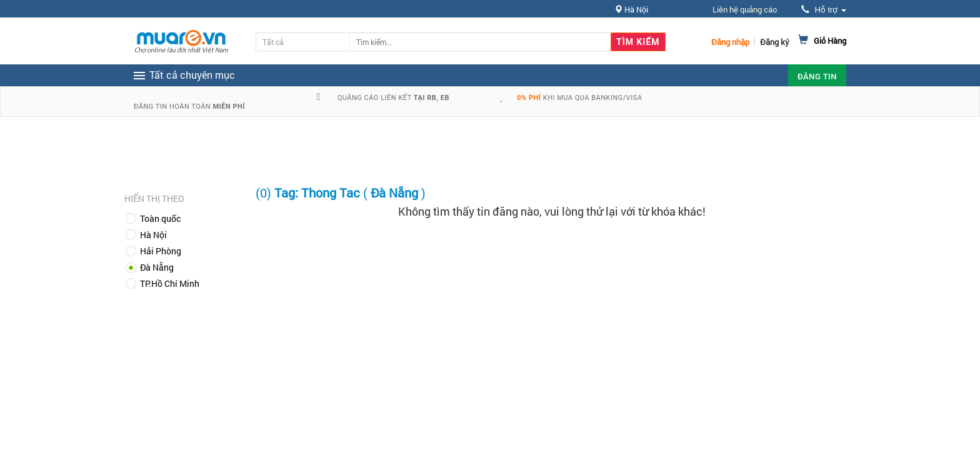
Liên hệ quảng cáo (745, 9)
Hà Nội (153, 235)
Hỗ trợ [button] (824, 10)
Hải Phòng (161, 251)
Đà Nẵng (157, 267)
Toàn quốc (160, 218)
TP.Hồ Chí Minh (170, 283)
